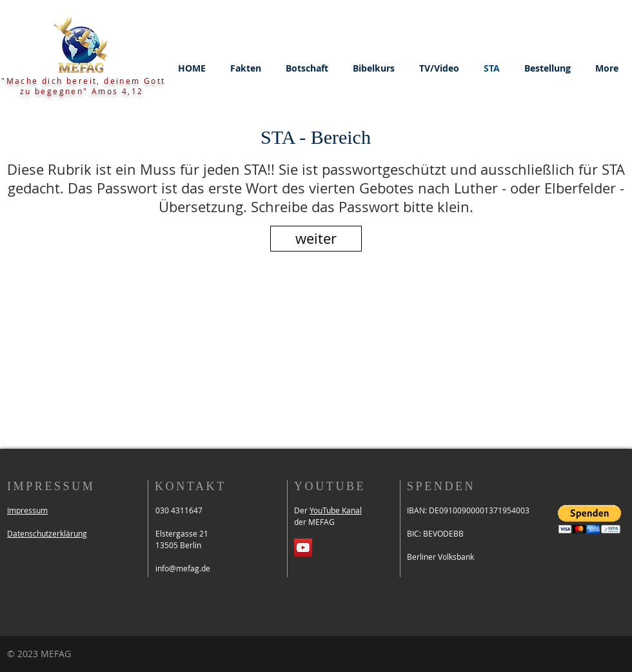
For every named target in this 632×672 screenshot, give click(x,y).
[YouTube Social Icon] (303, 548)
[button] (246, 68)
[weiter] (316, 239)
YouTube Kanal (336, 510)
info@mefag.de (183, 568)
